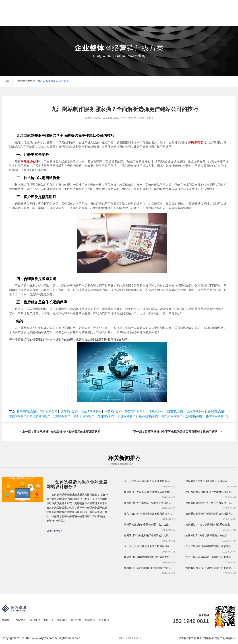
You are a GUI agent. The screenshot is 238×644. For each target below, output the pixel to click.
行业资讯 (64, 81)
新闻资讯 (51, 81)
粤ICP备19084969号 (130, 638)
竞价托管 (49, 620)
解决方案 (76, 620)
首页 (40, 81)
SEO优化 (35, 620)
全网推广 (7, 620)
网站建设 (21, 620)
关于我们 (104, 620)
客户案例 (62, 620)
